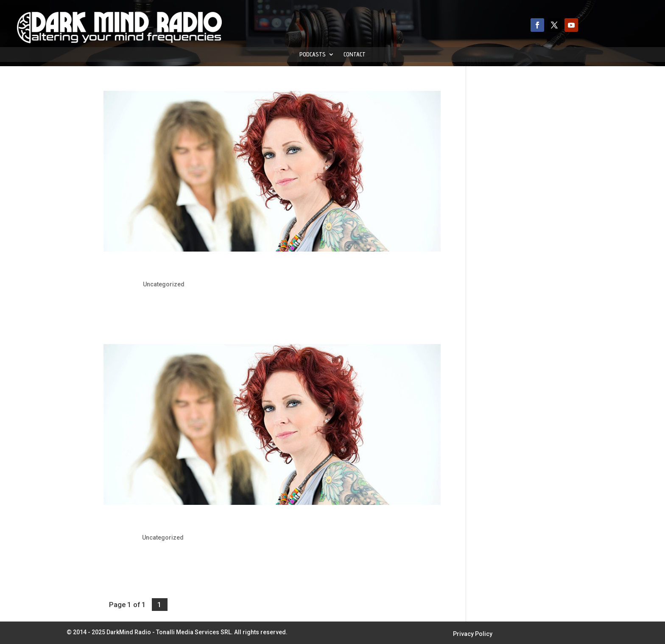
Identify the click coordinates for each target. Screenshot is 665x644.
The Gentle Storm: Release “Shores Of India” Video (208, 270)
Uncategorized (164, 284)
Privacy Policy (473, 634)
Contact (355, 55)
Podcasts (313, 55)
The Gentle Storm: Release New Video (181, 523)
